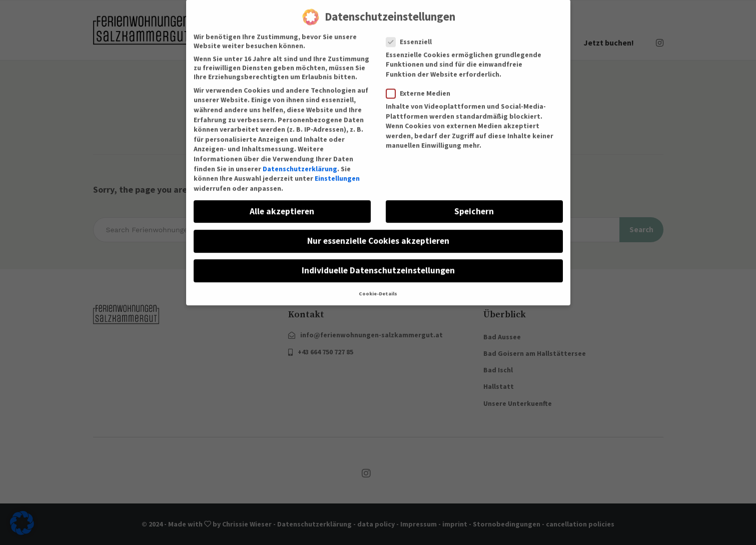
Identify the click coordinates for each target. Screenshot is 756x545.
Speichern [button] (474, 201)
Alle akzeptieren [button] (282, 201)
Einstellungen (337, 168)
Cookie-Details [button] (378, 284)
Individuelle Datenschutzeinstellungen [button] (378, 260)
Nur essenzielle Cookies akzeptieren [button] (378, 231)
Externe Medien (421, 83)
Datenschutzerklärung (300, 159)
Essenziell (412, 32)
